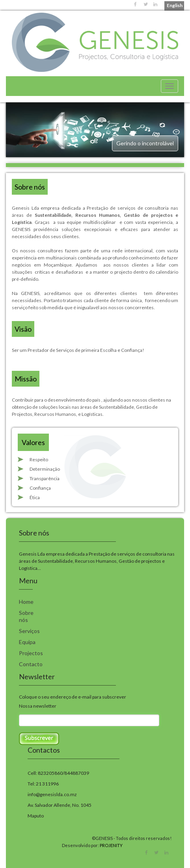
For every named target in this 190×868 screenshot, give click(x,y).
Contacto (31, 664)
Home (26, 602)
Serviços (29, 631)
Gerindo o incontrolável (145, 143)
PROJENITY (111, 845)
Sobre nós (26, 616)
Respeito (39, 459)
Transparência (45, 478)
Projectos (31, 653)
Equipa (27, 642)
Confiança (40, 488)
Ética (35, 497)
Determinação (45, 469)
